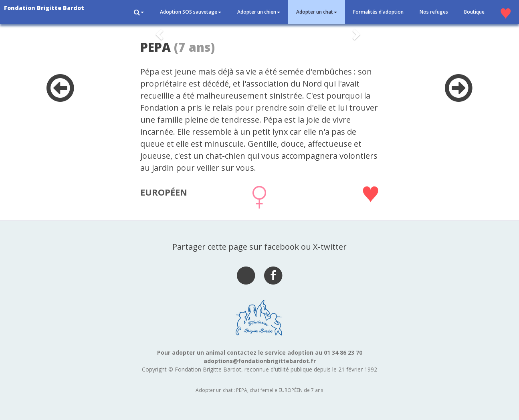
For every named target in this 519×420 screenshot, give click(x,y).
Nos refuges (434, 12)
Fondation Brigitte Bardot (44, 8)
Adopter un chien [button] (259, 12)
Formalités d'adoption (378, 12)
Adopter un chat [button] (317, 12)
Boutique (474, 12)
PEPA (155, 47)
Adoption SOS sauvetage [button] (191, 12)
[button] (139, 12)
